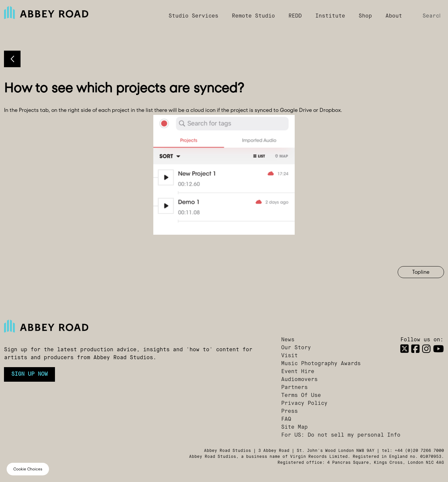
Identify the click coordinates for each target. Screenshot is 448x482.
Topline (421, 272)
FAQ (286, 419)
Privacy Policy (304, 404)
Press (289, 411)
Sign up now (29, 374)
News (288, 340)
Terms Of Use (301, 396)
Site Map (294, 427)
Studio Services (193, 16)
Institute (330, 16)
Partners (294, 388)
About (394, 16)
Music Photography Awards (321, 364)
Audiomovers (299, 380)
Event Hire (298, 372)
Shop (365, 16)
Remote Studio (253, 16)
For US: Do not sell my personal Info (341, 435)
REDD (295, 16)
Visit (289, 356)
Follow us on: (422, 340)
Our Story (296, 348)
